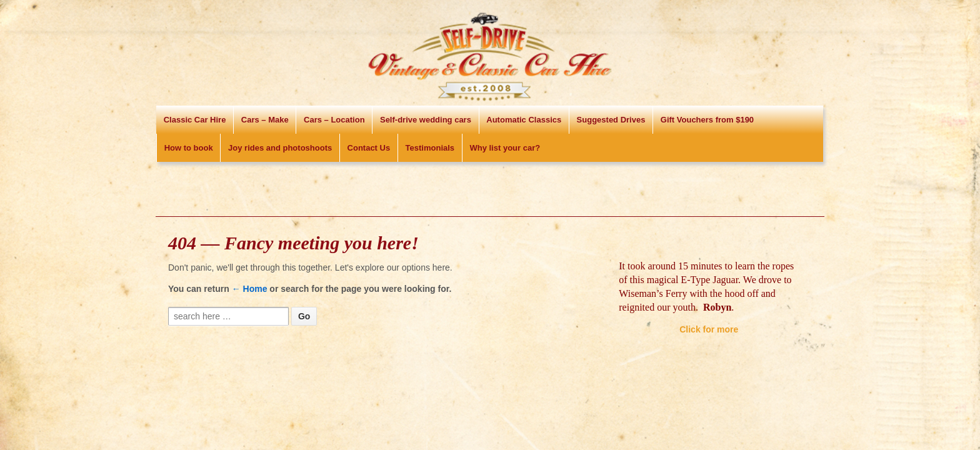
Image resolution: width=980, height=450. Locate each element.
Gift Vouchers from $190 (707, 120)
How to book (189, 148)
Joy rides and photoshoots (280, 148)
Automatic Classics (524, 120)
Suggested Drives (611, 120)
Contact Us (369, 148)
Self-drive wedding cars (426, 120)
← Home (250, 289)
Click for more (709, 329)
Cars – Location (334, 120)
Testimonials (430, 148)
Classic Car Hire (195, 120)
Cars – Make (265, 120)
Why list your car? (505, 148)
